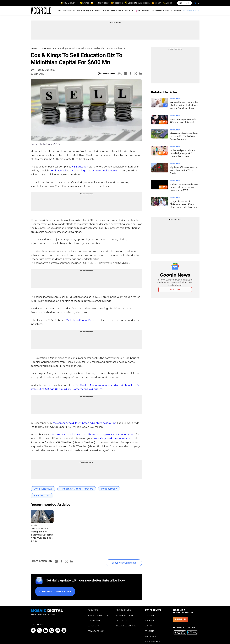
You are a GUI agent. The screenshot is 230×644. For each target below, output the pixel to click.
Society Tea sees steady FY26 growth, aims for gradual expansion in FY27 (184, 186)
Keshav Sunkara (45, 70)
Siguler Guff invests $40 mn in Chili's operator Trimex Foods (184, 170)
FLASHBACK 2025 (161, 11)
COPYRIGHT (93, 620)
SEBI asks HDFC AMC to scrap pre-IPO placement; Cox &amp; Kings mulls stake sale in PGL (42, 535)
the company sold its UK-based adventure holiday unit (85, 423)
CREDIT (105, 11)
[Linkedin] (141, 74)
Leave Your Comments (118, 559)
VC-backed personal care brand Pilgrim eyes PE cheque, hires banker (182, 153)
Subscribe (117, 3)
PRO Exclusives (69, 3)
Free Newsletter (100, 3)
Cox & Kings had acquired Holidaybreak (95, 171)
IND (180, 3)
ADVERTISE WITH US (98, 609)
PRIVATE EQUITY (85, 11)
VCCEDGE (150, 614)
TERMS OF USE (123, 604)
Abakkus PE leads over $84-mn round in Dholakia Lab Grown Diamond (184, 136)
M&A (97, 11)
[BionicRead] (119, 74)
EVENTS (149, 620)
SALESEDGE (151, 630)
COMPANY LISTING (125, 609)
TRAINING (150, 625)
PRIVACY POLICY (96, 625)
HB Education (80, 167)
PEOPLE (129, 11)
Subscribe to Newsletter (53, 587)
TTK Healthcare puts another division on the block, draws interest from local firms (184, 105)
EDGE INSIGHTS (152, 636)
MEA (188, 3)
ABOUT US (93, 604)
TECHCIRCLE (151, 609)
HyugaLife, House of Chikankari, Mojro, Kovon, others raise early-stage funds (185, 203)
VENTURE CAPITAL (66, 11)
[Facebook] (131, 74)
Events (84, 3)
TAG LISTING (122, 614)
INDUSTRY (116, 11)
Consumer (46, 48)
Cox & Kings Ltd (43, 489)
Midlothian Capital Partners (82, 320)
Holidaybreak (59, 171)
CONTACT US (94, 614)
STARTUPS (176, 11)
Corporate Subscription (137, 3)
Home (34, 48)
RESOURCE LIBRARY (126, 620)
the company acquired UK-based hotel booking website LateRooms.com (92, 435)
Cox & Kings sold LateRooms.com (112, 439)
